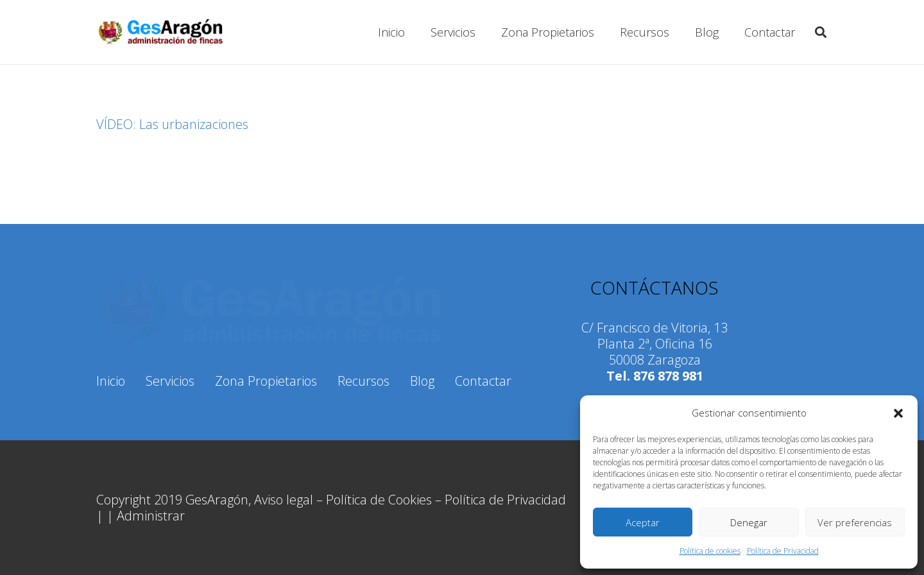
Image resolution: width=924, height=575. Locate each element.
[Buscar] (821, 32)
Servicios (170, 381)
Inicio (111, 381)
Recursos (364, 381)
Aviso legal (284, 500)
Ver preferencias (855, 522)
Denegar (749, 522)
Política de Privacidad (783, 551)
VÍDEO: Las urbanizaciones (172, 124)
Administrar (151, 516)
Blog (422, 381)
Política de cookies (710, 551)
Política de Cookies (379, 500)
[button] (898, 413)
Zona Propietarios (266, 381)
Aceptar (643, 522)
